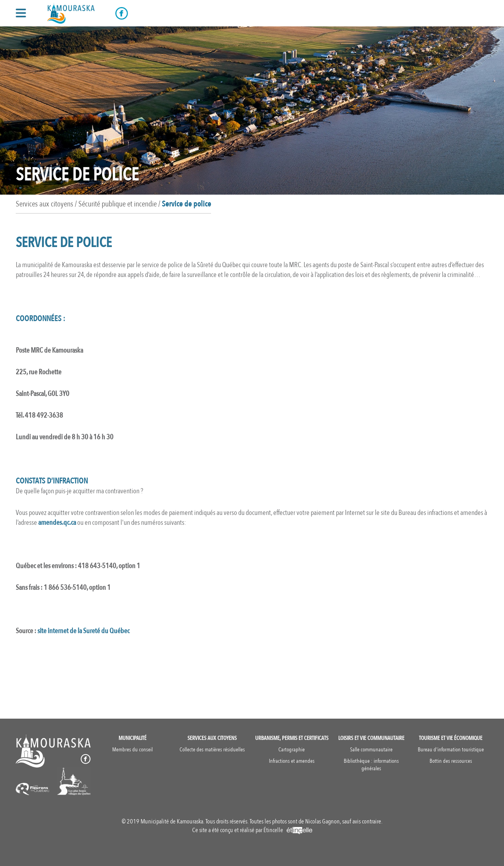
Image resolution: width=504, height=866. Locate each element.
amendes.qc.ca (57, 523)
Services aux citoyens (212, 738)
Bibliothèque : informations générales (371, 765)
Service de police (186, 204)
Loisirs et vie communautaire (371, 738)
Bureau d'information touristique (451, 750)
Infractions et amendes (292, 761)
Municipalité (132, 738)
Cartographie (292, 750)
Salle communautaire (371, 750)
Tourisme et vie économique (451, 738)
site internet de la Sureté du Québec (83, 631)
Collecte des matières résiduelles (212, 750)
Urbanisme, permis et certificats (292, 738)
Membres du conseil (132, 750)
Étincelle (288, 830)
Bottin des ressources (451, 761)
